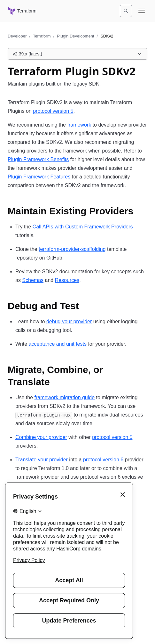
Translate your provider (42, 460)
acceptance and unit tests (57, 344)
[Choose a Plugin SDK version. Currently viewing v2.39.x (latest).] (77, 54)
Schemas (33, 280)
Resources (67, 280)
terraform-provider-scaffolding (72, 249)
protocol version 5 (53, 111)
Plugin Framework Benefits (38, 159)
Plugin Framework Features (39, 177)
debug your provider (69, 322)
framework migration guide (65, 397)
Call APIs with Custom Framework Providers (83, 227)
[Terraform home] (22, 11)
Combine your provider (41, 437)
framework (79, 125)
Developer (17, 36)
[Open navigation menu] (142, 11)
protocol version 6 (103, 460)
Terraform (42, 36)
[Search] (126, 11)
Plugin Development (75, 36)
